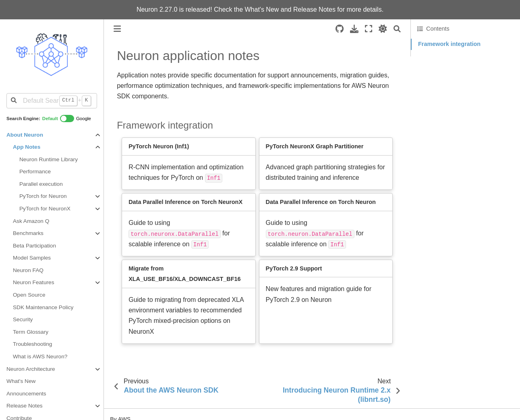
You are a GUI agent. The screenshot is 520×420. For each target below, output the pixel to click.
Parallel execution (41, 184)
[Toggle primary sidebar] (117, 29)
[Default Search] (52, 101)
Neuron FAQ (28, 270)
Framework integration (449, 44)
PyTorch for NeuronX (45, 209)
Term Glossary (31, 332)
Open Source (29, 295)
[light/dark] (383, 29)
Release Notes (314, 9)
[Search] (397, 29)
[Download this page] (354, 29)
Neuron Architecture (31, 369)
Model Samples (32, 258)
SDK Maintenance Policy (43, 307)
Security (23, 319)
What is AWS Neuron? (40, 357)
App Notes (27, 147)
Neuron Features (33, 282)
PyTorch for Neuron (43, 196)
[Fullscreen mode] (369, 29)
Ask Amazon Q (31, 221)
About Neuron (25, 135)
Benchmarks (28, 233)
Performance (35, 172)
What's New (262, 9)
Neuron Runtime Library (49, 159)
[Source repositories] (340, 29)
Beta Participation (34, 246)
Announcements (26, 394)
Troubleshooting (32, 344)
